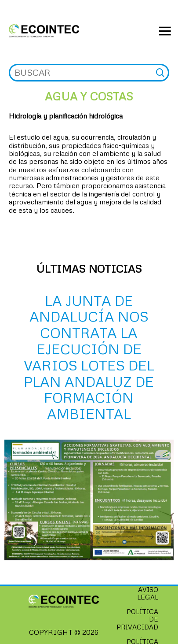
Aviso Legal (148, 593)
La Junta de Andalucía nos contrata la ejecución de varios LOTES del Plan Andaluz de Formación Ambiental (89, 357)
